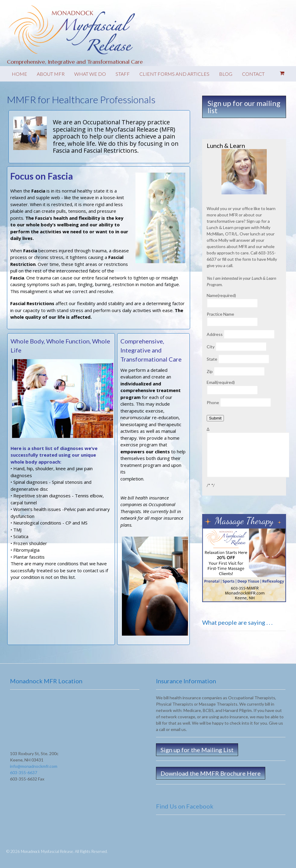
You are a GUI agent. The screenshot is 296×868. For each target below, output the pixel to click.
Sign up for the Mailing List (197, 750)
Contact (253, 74)
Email (221, 382)
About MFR (51, 74)
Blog (226, 74)
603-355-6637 (24, 772)
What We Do (90, 74)
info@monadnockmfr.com (34, 766)
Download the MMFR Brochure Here (211, 773)
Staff (123, 74)
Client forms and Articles (174, 74)
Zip (210, 371)
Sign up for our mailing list (244, 107)
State (212, 359)
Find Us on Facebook (185, 806)
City (211, 347)
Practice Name (220, 314)
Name (221, 295)
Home (19, 74)
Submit (215, 418)
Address (215, 334)
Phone (213, 402)
